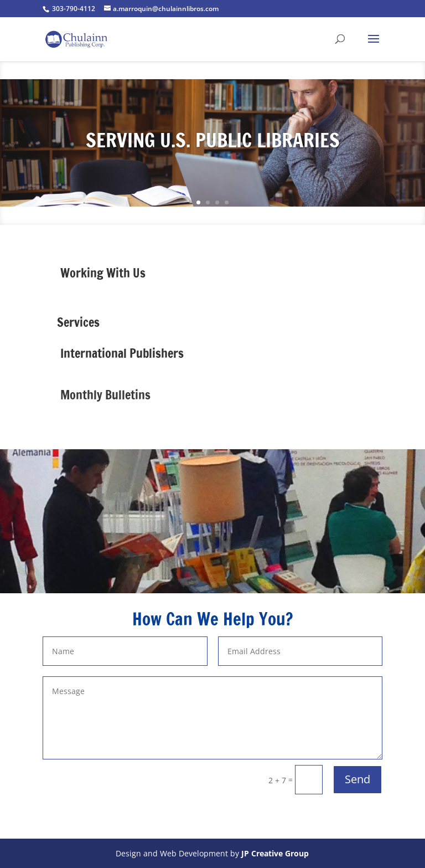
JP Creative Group (275, 853)
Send (357, 779)
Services (78, 322)
